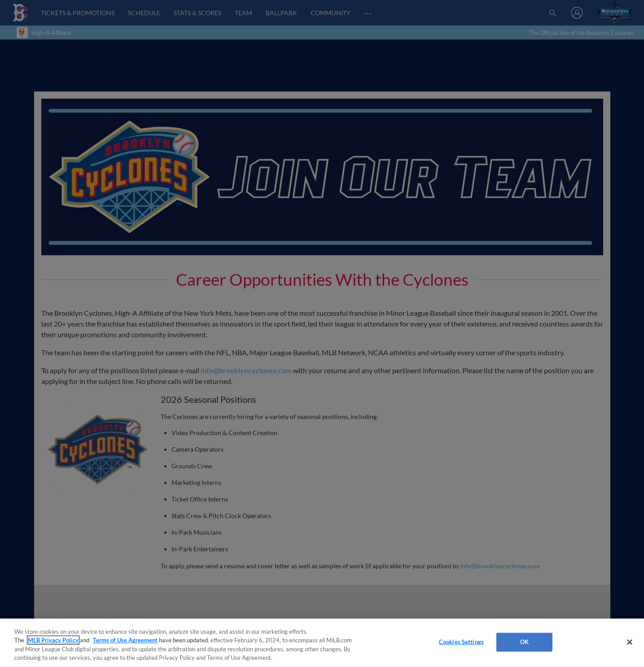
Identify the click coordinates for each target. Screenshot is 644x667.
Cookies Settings (461, 642)
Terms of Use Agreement (125, 640)
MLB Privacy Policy (53, 640)
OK (524, 642)
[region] (322, 643)
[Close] (630, 642)
